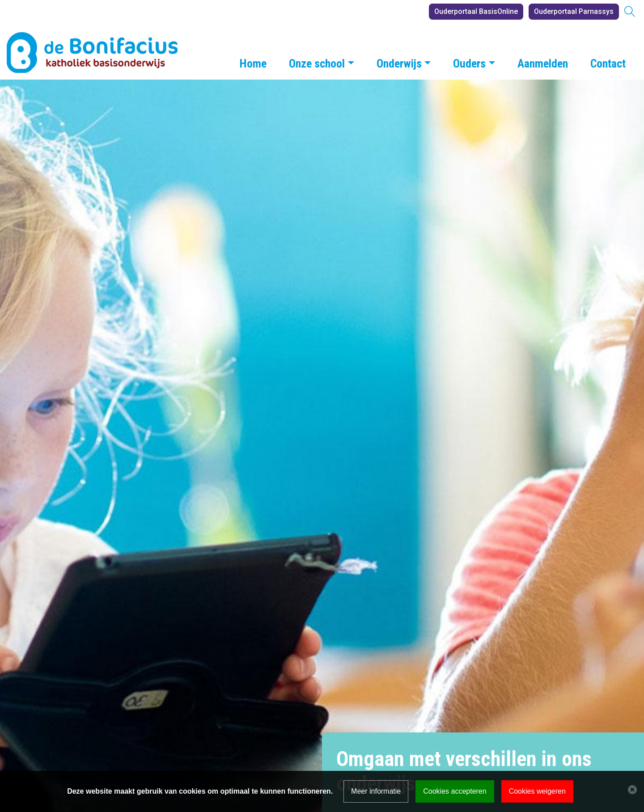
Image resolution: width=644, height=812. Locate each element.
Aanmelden (543, 63)
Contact (608, 63)
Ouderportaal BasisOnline (476, 11)
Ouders (469, 63)
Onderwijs (399, 63)
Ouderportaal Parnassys (574, 11)
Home (253, 63)
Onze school (317, 63)
